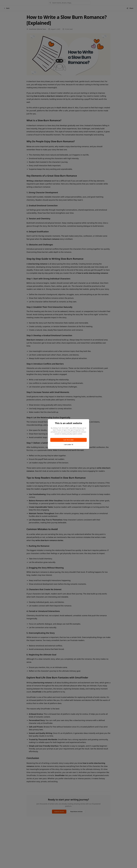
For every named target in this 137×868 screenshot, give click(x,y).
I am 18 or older (68, 440)
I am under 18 (68, 445)
